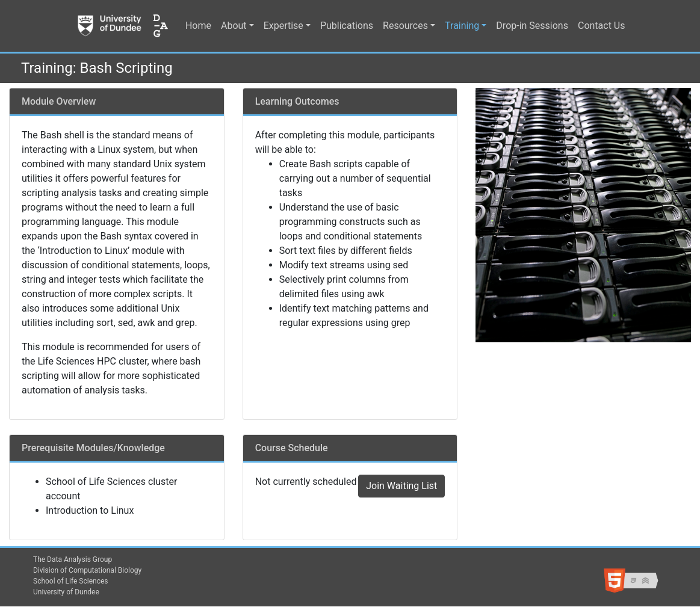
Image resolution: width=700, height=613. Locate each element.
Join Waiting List (401, 486)
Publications (347, 26)
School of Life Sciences (71, 581)
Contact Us (602, 26)
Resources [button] (405, 26)
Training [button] (462, 26)
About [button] (234, 26)
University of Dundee (66, 592)
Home (198, 26)
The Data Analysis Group (73, 559)
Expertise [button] (283, 26)
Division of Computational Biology (87, 570)
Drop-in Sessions (532, 26)
